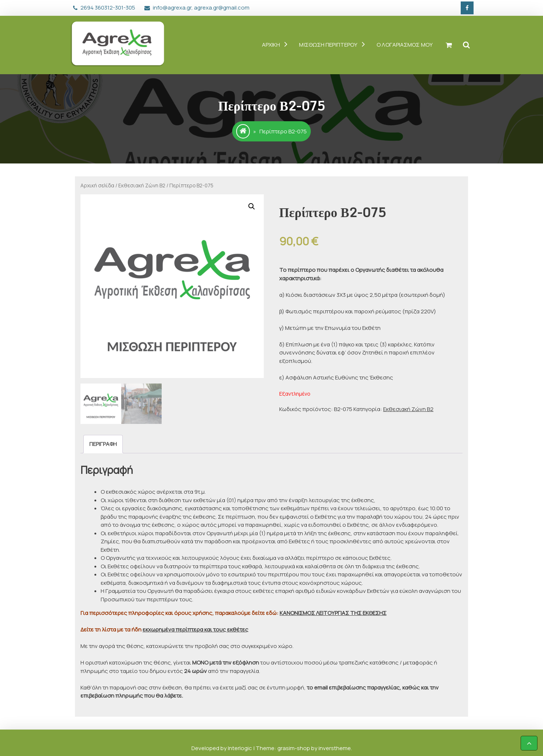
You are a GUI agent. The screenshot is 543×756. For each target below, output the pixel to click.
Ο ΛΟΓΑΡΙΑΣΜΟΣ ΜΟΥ (405, 45)
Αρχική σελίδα (97, 185)
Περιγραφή (103, 444)
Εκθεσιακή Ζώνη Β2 (142, 185)
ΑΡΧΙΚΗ (271, 45)
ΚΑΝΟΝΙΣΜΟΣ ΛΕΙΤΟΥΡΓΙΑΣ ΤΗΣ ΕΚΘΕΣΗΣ (333, 613)
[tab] (103, 444)
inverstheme (335, 748)
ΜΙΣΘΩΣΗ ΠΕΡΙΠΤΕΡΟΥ (328, 45)
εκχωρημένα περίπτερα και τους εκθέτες (195, 629)
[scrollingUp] (529, 743)
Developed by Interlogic (222, 748)
